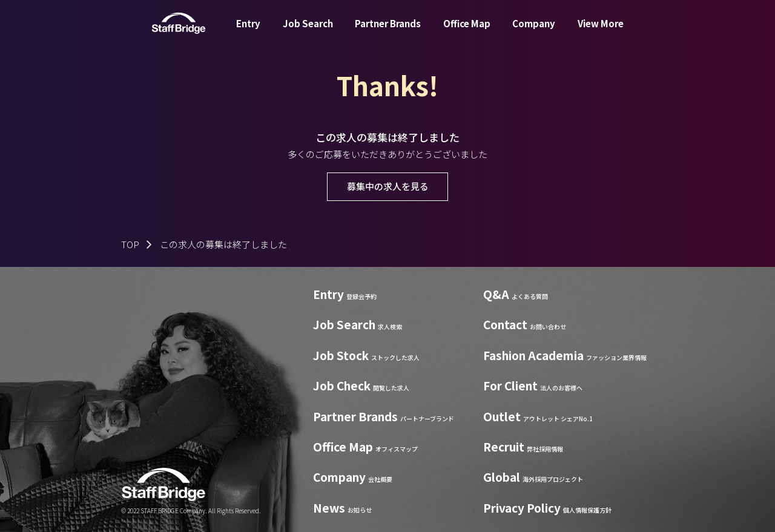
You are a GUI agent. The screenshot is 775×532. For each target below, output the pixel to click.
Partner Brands (388, 32)
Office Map (467, 32)
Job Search (308, 32)
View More (601, 32)
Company (534, 32)
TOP (130, 244)
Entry (248, 32)
